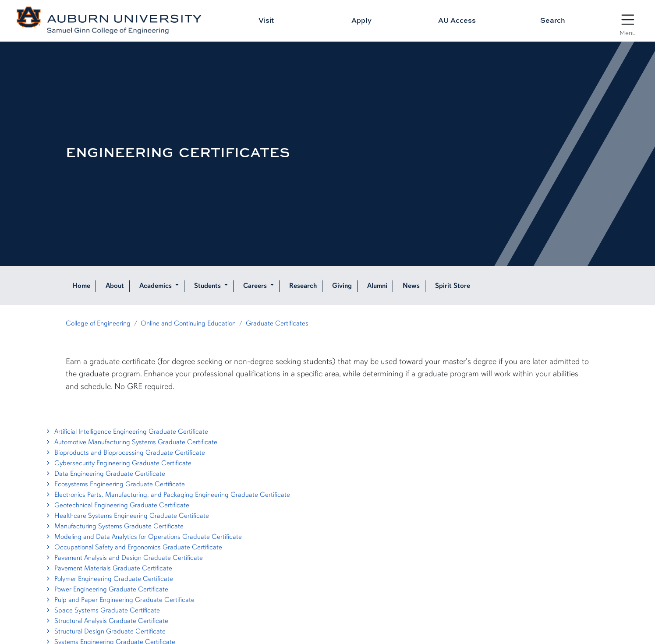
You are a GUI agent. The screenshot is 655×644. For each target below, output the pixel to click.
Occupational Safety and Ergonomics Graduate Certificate (133, 547)
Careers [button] (256, 286)
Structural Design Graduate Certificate (105, 631)
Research (303, 286)
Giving (342, 286)
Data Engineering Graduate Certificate (105, 474)
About (115, 286)
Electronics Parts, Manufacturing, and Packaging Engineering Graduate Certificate (167, 495)
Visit (266, 20)
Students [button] (208, 286)
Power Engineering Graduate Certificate (106, 589)
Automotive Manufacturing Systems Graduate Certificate (131, 442)
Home (81, 286)
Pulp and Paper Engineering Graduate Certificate (119, 600)
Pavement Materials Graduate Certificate (108, 568)
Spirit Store (453, 286)
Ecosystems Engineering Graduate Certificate (115, 484)
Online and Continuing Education (188, 323)
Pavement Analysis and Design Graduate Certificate (124, 558)
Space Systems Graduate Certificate (102, 610)
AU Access (457, 20)
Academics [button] (156, 286)
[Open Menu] (628, 21)
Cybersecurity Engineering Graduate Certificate (118, 463)
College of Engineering (98, 323)
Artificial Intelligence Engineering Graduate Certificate (126, 432)
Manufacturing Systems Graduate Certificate (114, 526)
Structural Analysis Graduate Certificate (106, 621)
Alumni (377, 286)
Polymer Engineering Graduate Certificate (109, 579)
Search (553, 20)
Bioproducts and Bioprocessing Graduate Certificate (125, 453)
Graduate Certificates (277, 323)
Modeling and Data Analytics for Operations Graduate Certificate (143, 537)
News (411, 286)
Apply (361, 20)
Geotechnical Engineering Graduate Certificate (117, 505)
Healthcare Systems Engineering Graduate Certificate (127, 516)
